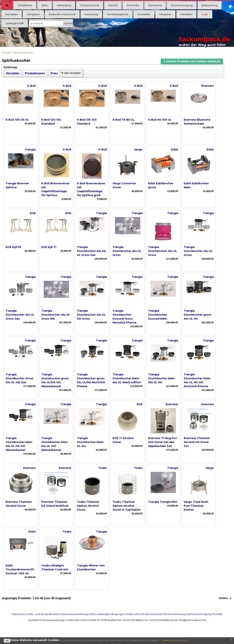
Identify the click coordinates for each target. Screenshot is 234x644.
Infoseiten (165, 14)
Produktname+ (35, 73)
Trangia (30, 149)
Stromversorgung (182, 5)
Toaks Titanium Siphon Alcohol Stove (88, 506)
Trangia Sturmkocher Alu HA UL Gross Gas (91, 251)
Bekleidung (64, 5)
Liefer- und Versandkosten (43, 614)
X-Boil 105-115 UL (17, 120)
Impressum (18, 614)
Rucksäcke (155, 5)
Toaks (103, 468)
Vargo (138, 149)
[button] (192, 62)
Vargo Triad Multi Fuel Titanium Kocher (196, 506)
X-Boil (31, 86)
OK (7, 641)
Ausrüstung (91, 14)
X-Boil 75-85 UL (123, 120)
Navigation (33, 14)
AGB (92, 614)
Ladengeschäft (15, 23)
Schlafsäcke (25, 5)
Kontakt (217, 614)
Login (205, 14)
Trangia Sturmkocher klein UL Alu (90, 442)
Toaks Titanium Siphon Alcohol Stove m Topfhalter (127, 506)
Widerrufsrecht (135, 614)
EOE (33, 213)
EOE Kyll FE (13, 247)
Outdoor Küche (90, 5)
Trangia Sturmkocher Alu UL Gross (127, 251)
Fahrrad (113, 5)
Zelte (45, 5)
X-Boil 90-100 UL (160, 120)
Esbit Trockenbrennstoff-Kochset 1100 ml (20, 569)
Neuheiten (144, 14)
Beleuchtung (210, 5)
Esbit (175, 149)
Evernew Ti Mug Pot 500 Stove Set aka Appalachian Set (162, 442)
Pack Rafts (133, 5)
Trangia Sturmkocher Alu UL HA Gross (91, 315)
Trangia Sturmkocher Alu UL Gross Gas (20, 315)
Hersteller (186, 14)
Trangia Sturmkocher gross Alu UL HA (198, 315)
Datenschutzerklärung (74, 614)
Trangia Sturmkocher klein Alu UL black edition (127, 378)
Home (6, 53)
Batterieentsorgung (199, 614)
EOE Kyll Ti (49, 247)
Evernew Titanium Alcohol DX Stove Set (197, 442)
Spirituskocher (23, 53)
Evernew (208, 86)
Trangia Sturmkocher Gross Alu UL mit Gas (19, 378)
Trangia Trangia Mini (163, 502)
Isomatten (12, 14)
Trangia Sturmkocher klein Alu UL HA (161, 378)
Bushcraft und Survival (62, 14)
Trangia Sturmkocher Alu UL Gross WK (56, 315)
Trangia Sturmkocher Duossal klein (158, 315)
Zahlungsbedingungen (111, 614)
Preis (54, 73)
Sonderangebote (118, 14)
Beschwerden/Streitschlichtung (166, 614)
